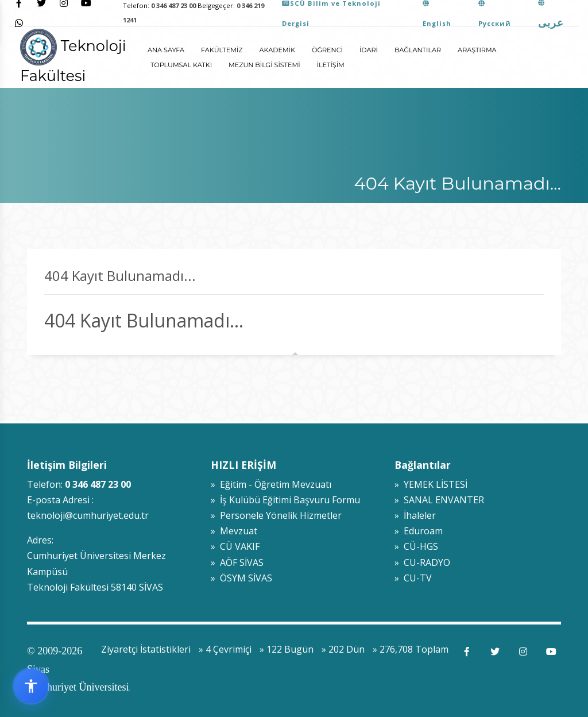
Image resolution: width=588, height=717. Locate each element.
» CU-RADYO (422, 562)
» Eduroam (419, 531)
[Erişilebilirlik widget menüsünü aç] (31, 686)
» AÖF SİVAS (237, 562)
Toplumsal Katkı (181, 65)
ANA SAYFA (166, 50)
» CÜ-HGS (416, 546)
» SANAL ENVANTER (439, 500)
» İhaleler (415, 515)
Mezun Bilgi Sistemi (264, 65)
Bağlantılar (418, 50)
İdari (369, 50)
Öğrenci (327, 50)
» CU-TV (413, 578)
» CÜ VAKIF (235, 546)
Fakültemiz (222, 50)
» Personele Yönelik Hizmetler (276, 515)
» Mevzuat (234, 531)
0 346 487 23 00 (173, 5)
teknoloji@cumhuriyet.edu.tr (88, 515)
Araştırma (477, 50)
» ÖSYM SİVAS (241, 578)
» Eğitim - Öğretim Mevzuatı (271, 484)
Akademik (277, 50)
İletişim (331, 65)
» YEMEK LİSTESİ (431, 484)
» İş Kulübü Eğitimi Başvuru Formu (285, 500)
